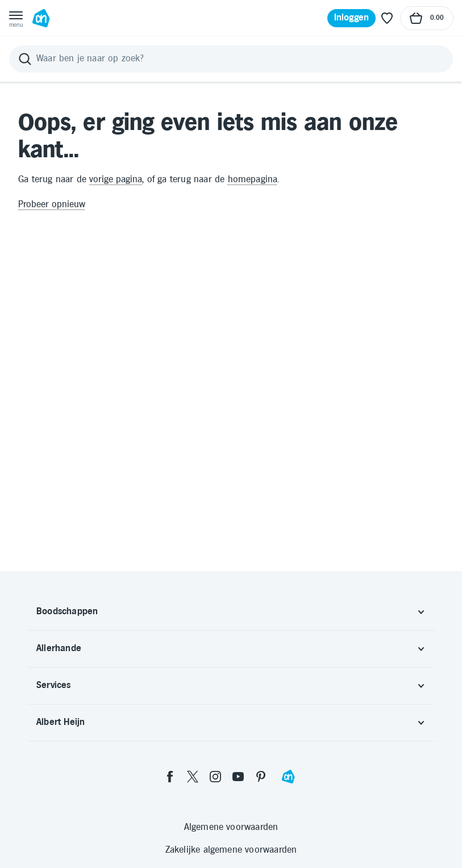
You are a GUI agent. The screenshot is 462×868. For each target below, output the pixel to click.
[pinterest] (261, 777)
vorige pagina (116, 180)
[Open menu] (16, 18)
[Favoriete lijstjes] (387, 18)
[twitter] (193, 777)
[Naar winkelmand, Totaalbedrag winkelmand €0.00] (427, 18)
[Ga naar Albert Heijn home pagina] (41, 18)
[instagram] (215, 777)
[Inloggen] (352, 18)
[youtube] (238, 777)
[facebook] (170, 777)
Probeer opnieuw (52, 205)
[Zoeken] (231, 59)
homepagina (253, 180)
